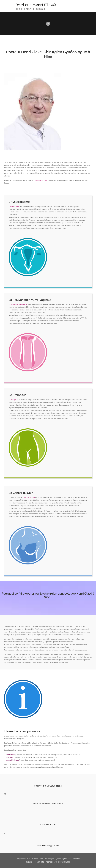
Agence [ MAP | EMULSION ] (58, 862)
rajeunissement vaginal (19, 304)
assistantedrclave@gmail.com (48, 846)
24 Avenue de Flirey (41, 180)
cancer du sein (30, 497)
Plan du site (39, 862)
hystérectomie (15, 207)
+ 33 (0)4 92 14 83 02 (48, 824)
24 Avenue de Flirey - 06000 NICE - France (48, 803)
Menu (79, 5)
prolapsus (14, 400)
